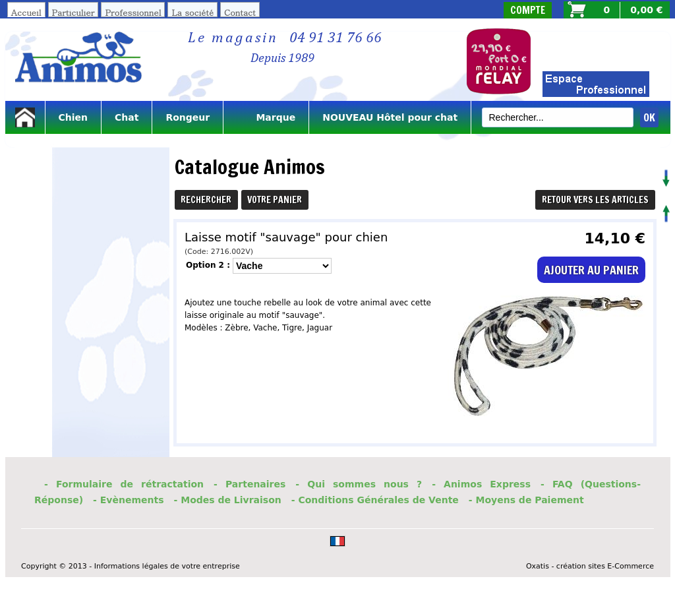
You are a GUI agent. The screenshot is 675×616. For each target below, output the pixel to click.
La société (192, 12)
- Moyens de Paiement (526, 500)
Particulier (73, 12)
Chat (127, 117)
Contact (240, 12)
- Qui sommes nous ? (359, 484)
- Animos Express (481, 484)
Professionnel (133, 12)
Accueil (26, 12)
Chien (73, 117)
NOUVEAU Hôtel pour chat (390, 117)
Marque (266, 117)
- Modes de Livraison (228, 500)
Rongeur (188, 117)
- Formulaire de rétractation (124, 484)
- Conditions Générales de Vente (375, 500)
